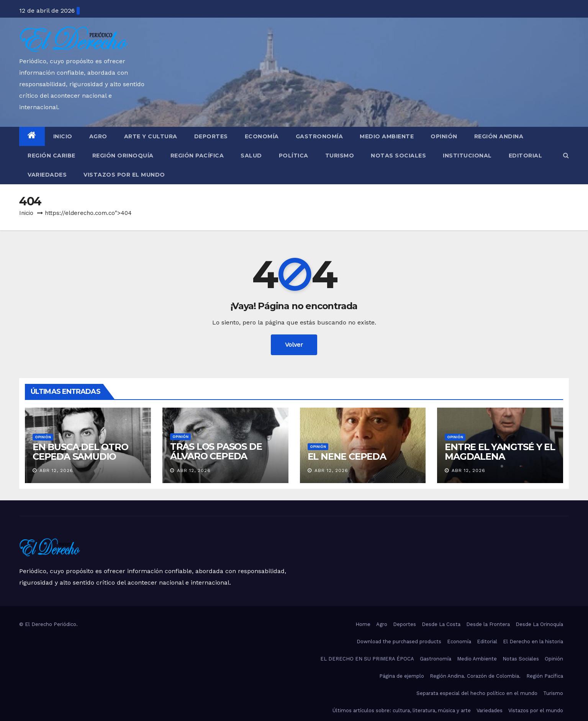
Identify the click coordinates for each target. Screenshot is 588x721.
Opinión (444, 136)
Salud (251, 156)
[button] (566, 155)
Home (363, 624)
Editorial (526, 156)
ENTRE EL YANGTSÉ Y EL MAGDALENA (500, 452)
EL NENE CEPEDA (347, 456)
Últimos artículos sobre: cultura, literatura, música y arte (402, 710)
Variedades (47, 175)
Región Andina (499, 136)
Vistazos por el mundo (124, 175)
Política (294, 156)
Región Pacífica (197, 156)
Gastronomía (319, 136)
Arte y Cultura (151, 136)
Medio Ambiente (387, 136)
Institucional (467, 156)
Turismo (340, 156)
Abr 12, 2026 (56, 470)
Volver (294, 345)
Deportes (211, 136)
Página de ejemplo (402, 676)
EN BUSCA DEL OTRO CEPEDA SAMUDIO (80, 452)
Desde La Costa (441, 624)
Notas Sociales (398, 156)
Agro (98, 136)
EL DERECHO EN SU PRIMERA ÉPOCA (367, 659)
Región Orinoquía (123, 156)
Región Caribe (52, 156)
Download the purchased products (399, 642)
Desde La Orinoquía (539, 624)
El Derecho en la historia (533, 642)
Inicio (63, 136)
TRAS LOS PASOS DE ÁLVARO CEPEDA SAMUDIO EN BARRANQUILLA (216, 461)
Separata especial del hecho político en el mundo (477, 693)
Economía (262, 136)
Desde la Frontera (488, 624)
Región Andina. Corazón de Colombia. (475, 676)
